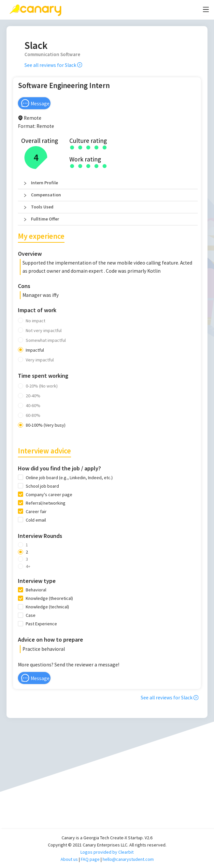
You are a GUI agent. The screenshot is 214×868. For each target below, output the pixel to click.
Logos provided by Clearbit (107, 852)
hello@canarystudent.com (128, 859)
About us (69, 859)
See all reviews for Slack (53, 65)
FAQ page (90, 859)
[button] (108, 183)
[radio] (72, 147)
